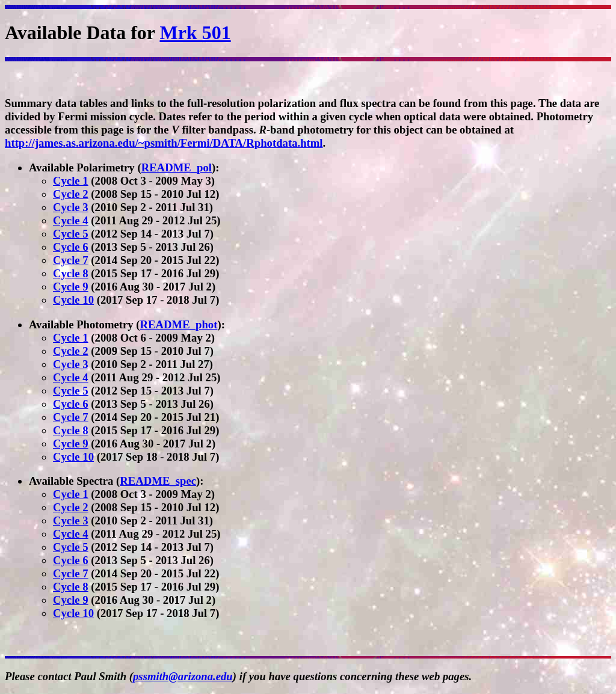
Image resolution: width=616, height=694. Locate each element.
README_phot (179, 324)
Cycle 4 (71, 220)
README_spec (158, 481)
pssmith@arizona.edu (183, 676)
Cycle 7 (71, 260)
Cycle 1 (71, 181)
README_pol (177, 167)
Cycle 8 (71, 273)
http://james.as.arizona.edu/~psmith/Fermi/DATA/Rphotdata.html (164, 143)
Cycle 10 (73, 300)
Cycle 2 (71, 194)
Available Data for (82, 32)
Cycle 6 (71, 247)
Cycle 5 (71, 234)
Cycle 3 (71, 207)
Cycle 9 (71, 287)
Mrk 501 (195, 32)
